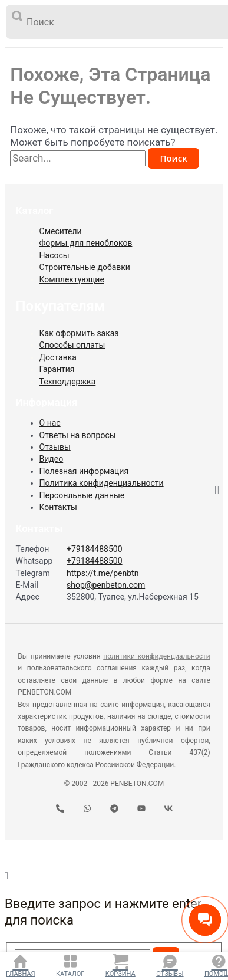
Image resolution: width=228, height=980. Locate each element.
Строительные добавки (85, 267)
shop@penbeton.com (106, 585)
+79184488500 (95, 549)
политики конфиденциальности (156, 656)
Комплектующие (72, 279)
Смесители (61, 231)
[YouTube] (141, 809)
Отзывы (170, 974)
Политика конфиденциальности (102, 483)
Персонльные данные (82, 495)
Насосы (54, 255)
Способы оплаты (72, 345)
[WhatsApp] (87, 809)
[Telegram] (114, 809)
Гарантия (57, 369)
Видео (52, 459)
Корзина (120, 974)
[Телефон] (60, 809)
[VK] (168, 809)
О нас (50, 423)
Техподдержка (68, 382)
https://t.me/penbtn (103, 573)
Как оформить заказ (79, 333)
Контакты (58, 507)
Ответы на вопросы (78, 435)
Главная (21, 974)
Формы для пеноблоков (86, 243)
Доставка (58, 357)
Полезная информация (84, 471)
